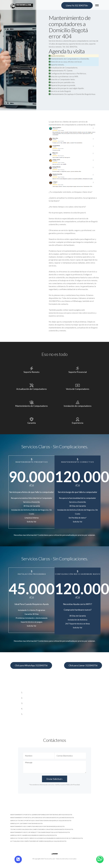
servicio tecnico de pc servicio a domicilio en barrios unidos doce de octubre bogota (47, 838)
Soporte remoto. (56, 65)
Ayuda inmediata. (57, 56)
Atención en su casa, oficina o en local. (65, 62)
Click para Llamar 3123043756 (83, 665)
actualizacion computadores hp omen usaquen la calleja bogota (38, 841)
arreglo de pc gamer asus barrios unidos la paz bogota (34, 835)
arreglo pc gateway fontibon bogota (26, 823)
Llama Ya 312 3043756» (77, 5)
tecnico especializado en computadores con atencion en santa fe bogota (42, 829)
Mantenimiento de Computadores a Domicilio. (69, 59)
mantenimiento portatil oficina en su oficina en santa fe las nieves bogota (42, 818)
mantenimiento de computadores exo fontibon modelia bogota (37, 826)
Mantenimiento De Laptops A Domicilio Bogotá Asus (73, 94)
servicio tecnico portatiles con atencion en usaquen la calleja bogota (41, 821)
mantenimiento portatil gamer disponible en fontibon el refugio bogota (41, 815)
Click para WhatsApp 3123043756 (31, 665)
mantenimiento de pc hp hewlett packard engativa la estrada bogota (40, 832)
